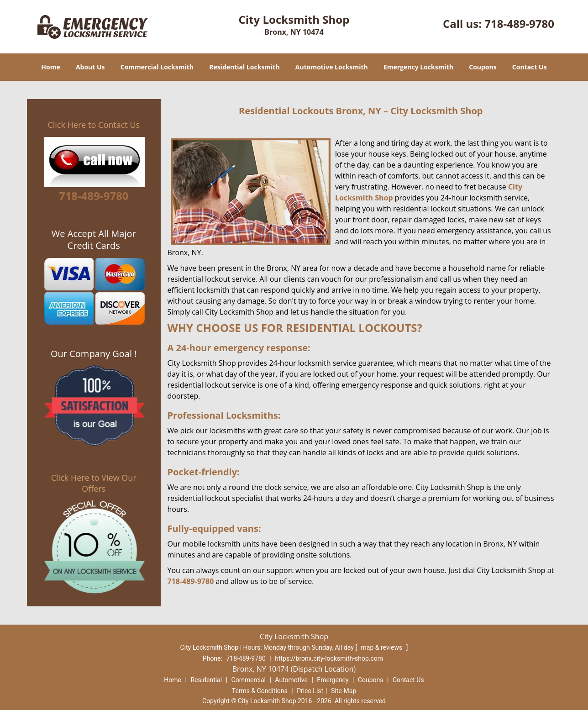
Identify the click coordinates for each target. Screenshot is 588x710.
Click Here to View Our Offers (94, 483)
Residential (206, 680)
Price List (310, 691)
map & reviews (383, 647)
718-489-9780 (519, 24)
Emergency (333, 680)
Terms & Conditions (260, 691)
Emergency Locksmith (418, 67)
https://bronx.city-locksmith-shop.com (329, 658)
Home (50, 67)
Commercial (249, 680)
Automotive (291, 680)
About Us (90, 67)
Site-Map (344, 691)
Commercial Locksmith (157, 67)
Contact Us (530, 67)
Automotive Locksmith (332, 67)
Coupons (483, 67)
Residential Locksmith (244, 67)
